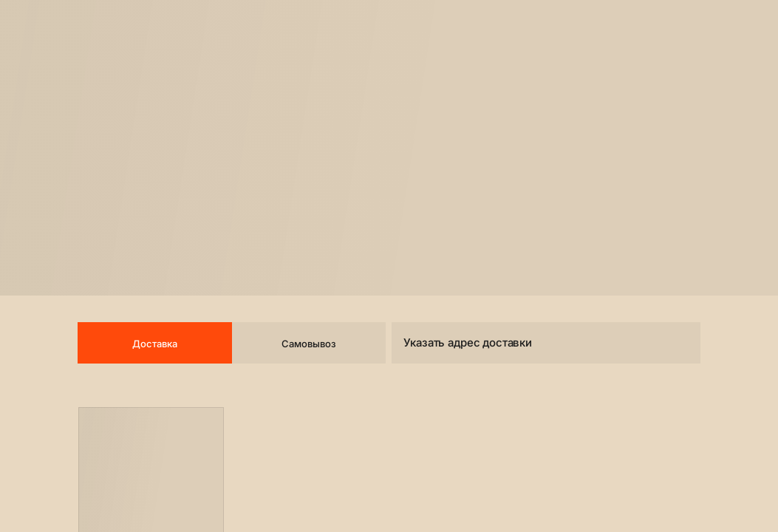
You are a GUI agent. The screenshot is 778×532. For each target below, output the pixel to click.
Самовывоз (309, 344)
